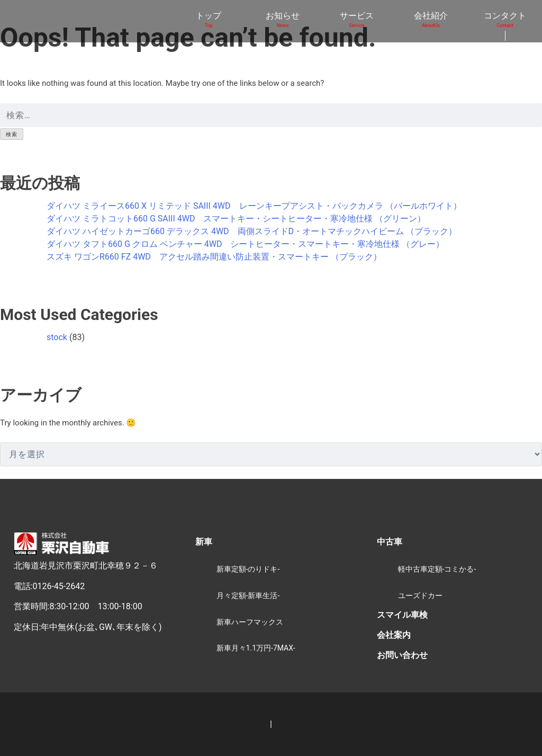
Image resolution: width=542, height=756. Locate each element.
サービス (357, 20)
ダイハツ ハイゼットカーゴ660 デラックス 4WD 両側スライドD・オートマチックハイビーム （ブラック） (252, 231)
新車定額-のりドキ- (248, 569)
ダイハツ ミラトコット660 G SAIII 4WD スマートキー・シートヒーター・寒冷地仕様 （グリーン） (236, 219)
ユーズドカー (420, 595)
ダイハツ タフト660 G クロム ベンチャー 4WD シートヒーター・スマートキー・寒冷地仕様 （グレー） (245, 244)
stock (57, 337)
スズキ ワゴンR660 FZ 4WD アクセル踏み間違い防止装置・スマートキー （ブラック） (214, 257)
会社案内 (394, 635)
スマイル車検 (402, 615)
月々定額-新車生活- (248, 595)
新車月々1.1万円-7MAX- (256, 648)
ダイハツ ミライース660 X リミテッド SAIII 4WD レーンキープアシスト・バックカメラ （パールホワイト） (254, 206)
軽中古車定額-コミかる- (437, 569)
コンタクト (505, 20)
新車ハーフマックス (250, 622)
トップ (209, 20)
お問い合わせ (402, 655)
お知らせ (283, 20)
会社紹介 (431, 20)
